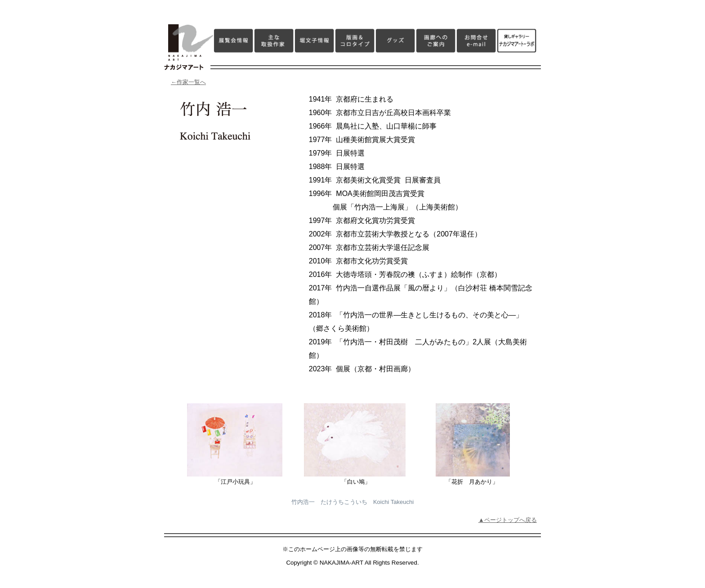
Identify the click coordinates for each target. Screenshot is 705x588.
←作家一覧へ (188, 82)
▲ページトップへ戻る (508, 520)
